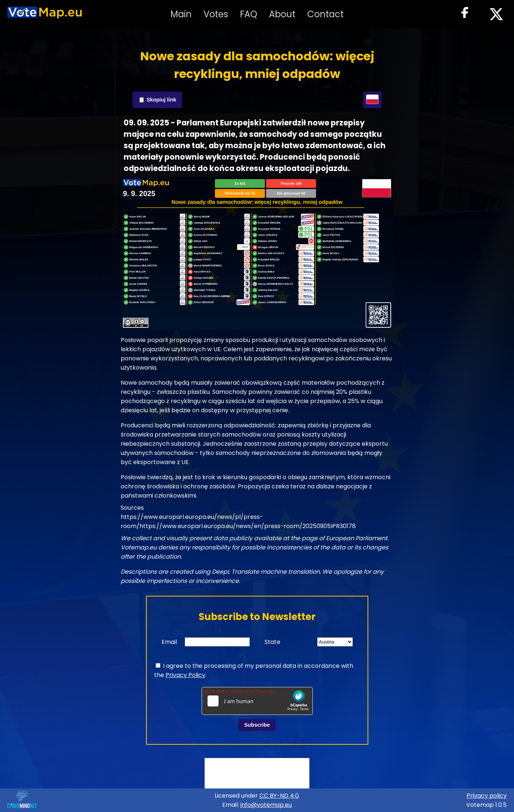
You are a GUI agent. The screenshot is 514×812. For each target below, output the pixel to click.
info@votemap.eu (266, 805)
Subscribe (257, 725)
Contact (325, 14)
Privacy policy (487, 796)
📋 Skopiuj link (157, 100)
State (272, 642)
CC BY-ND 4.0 (279, 796)
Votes (216, 14)
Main (181, 14)
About (282, 14)
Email (169, 642)
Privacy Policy (185, 675)
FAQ (249, 14)
